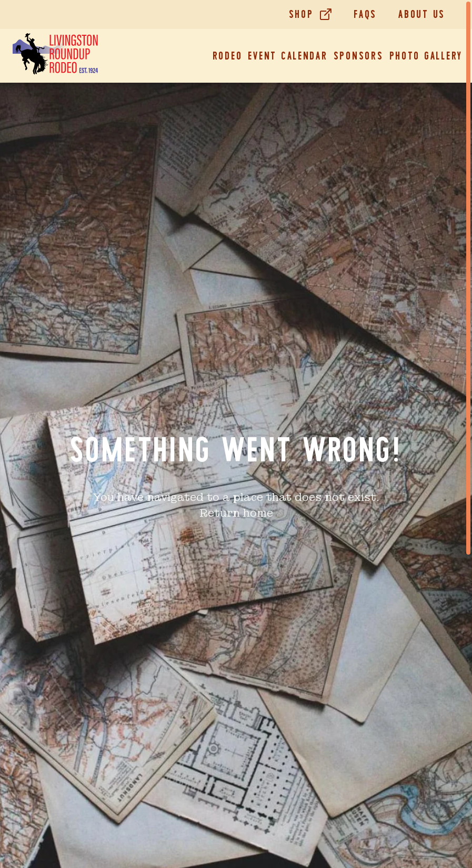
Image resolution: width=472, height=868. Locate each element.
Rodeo (228, 56)
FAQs (365, 14)
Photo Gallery (426, 56)
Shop (301, 14)
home (258, 513)
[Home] (55, 56)
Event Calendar (288, 56)
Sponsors (359, 56)
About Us (422, 14)
